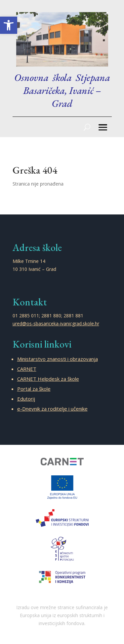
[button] (9, 25)
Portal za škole (34, 389)
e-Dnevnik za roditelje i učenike (52, 409)
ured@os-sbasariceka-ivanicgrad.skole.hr (56, 323)
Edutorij (26, 399)
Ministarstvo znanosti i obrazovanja (58, 359)
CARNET (27, 369)
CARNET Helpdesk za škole (48, 379)
